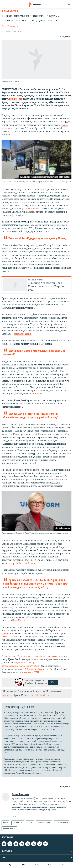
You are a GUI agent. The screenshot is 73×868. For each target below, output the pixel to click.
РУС (50, 865)
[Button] (66, 37)
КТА (37, 865)
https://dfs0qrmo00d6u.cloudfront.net (20, 666)
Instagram (40, 669)
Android (45, 695)
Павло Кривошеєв (10, 26)
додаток (8, 695)
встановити (30, 672)
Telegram (29, 669)
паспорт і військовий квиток (22, 563)
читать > (53, 682)
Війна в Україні (10, 11)
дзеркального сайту (24, 663)
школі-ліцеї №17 (32, 209)
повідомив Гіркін (23, 334)
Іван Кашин (36, 394)
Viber (51, 669)
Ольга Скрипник (10, 637)
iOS (36, 695)
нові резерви (16, 99)
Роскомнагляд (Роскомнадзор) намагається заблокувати (31, 656)
